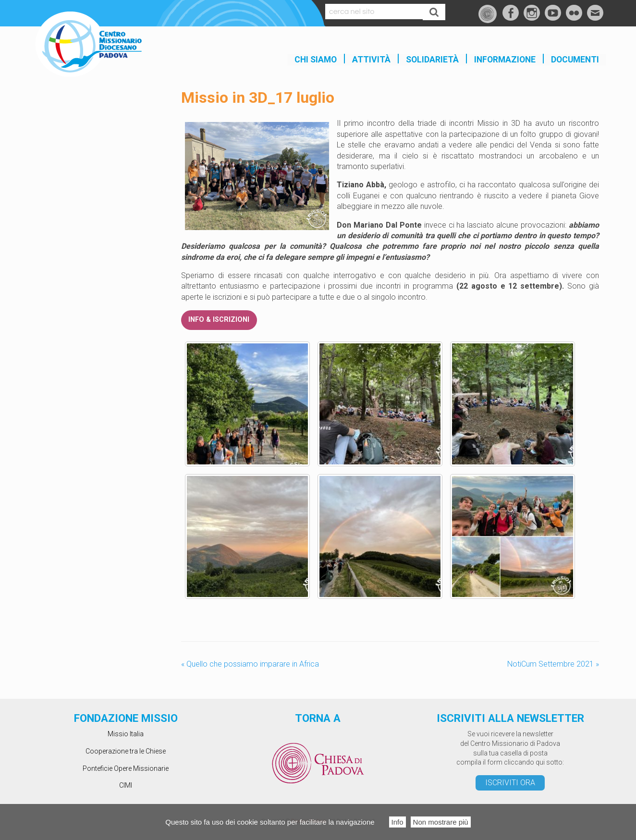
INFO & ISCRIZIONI (219, 320)
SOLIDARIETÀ (432, 60)
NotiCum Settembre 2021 (553, 664)
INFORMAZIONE (505, 60)
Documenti (575, 60)
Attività (371, 60)
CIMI (126, 785)
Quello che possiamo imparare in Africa (250, 664)
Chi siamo (316, 60)
